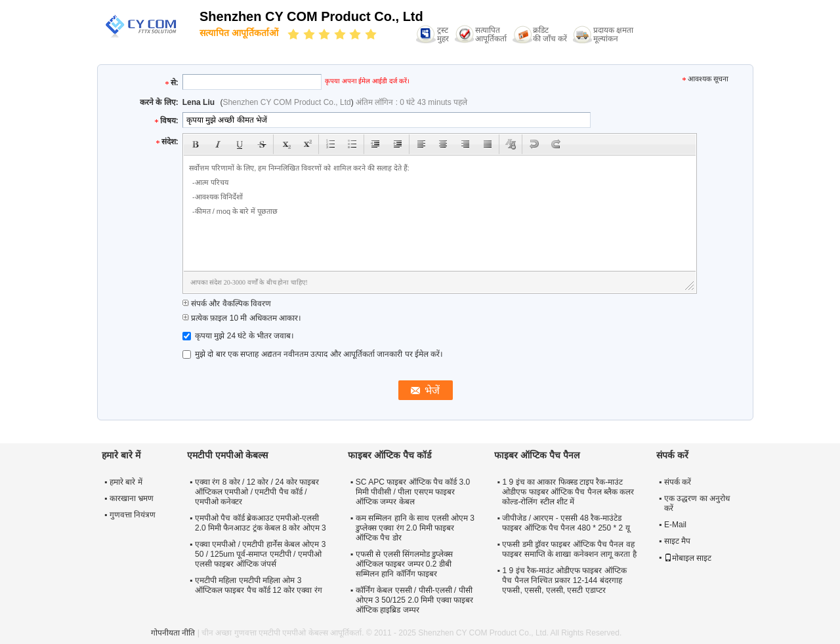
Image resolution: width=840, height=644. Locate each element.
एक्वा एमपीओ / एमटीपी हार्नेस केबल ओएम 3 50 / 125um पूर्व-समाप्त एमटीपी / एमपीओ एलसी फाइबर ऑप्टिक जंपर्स (260, 554)
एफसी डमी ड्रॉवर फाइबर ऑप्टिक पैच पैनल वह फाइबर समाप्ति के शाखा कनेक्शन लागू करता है (569, 549)
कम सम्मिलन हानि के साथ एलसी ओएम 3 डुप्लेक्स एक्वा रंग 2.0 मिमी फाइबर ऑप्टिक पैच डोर (415, 528)
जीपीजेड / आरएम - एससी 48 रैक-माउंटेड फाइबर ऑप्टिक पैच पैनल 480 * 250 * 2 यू (566, 523)
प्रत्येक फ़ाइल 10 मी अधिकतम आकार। (242, 318)
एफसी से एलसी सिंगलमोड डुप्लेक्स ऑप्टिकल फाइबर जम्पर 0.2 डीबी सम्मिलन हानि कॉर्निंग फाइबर (404, 564)
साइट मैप (677, 541)
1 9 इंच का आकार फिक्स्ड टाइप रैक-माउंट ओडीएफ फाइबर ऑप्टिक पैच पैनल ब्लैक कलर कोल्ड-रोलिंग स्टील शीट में (568, 492)
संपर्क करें (678, 482)
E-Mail (675, 525)
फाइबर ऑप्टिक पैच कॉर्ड (389, 455)
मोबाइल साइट (688, 558)
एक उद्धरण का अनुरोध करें (697, 503)
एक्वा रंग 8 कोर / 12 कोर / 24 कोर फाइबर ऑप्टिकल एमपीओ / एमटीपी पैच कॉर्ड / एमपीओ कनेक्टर (257, 492)
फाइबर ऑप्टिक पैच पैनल (537, 455)
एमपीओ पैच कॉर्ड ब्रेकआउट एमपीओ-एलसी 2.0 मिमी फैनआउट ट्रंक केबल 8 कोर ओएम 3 (261, 523)
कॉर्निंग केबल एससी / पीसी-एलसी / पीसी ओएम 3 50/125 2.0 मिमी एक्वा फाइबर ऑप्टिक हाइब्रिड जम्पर (414, 600)
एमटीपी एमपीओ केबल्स (227, 455)
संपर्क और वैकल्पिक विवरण (227, 304)
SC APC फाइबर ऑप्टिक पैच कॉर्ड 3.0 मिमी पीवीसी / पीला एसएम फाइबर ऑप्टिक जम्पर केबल (413, 492)
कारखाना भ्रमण (132, 498)
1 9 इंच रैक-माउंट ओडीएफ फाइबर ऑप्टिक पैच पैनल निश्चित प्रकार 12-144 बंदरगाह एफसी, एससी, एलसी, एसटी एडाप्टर (564, 580)
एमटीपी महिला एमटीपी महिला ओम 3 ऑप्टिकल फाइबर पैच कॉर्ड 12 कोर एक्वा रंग (259, 585)
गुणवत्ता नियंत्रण (133, 515)
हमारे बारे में (126, 482)
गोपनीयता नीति (173, 633)
